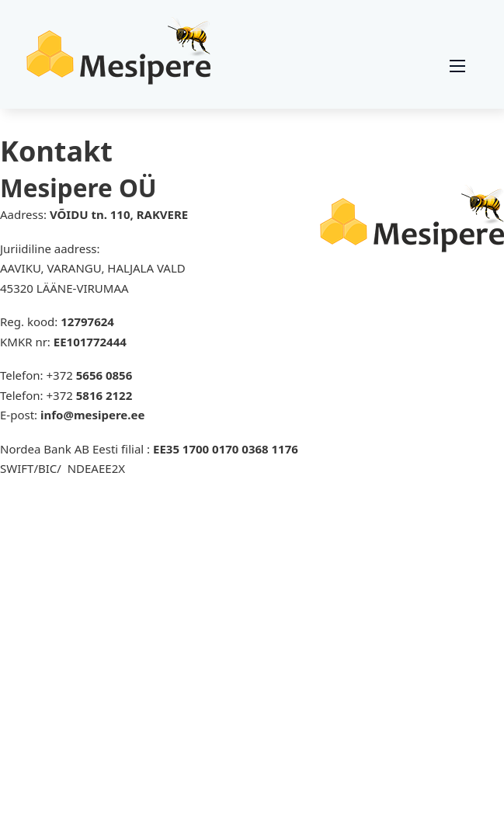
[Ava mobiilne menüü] (457, 66)
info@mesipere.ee (92, 415)
